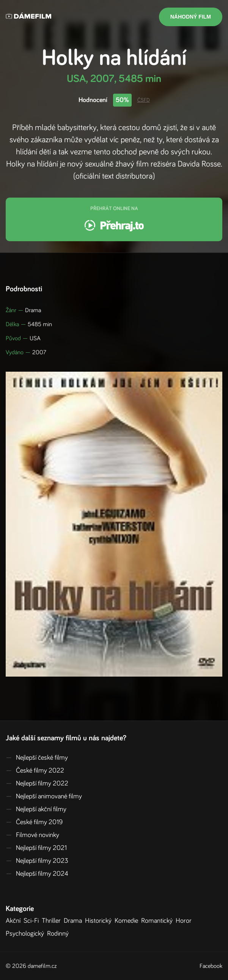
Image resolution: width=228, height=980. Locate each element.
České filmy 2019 (34, 822)
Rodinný (59, 934)
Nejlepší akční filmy (36, 809)
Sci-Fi (33, 921)
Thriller (53, 921)
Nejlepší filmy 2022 (37, 784)
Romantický (158, 921)
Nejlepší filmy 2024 (37, 874)
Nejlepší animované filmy (44, 796)
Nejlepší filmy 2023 (37, 861)
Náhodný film (191, 17)
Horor (185, 921)
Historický (100, 921)
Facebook (211, 966)
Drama (74, 921)
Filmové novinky (32, 835)
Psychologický (26, 934)
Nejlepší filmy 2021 (36, 848)
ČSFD (144, 100)
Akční (15, 921)
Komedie (128, 921)
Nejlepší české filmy (37, 758)
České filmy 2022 (35, 771)
